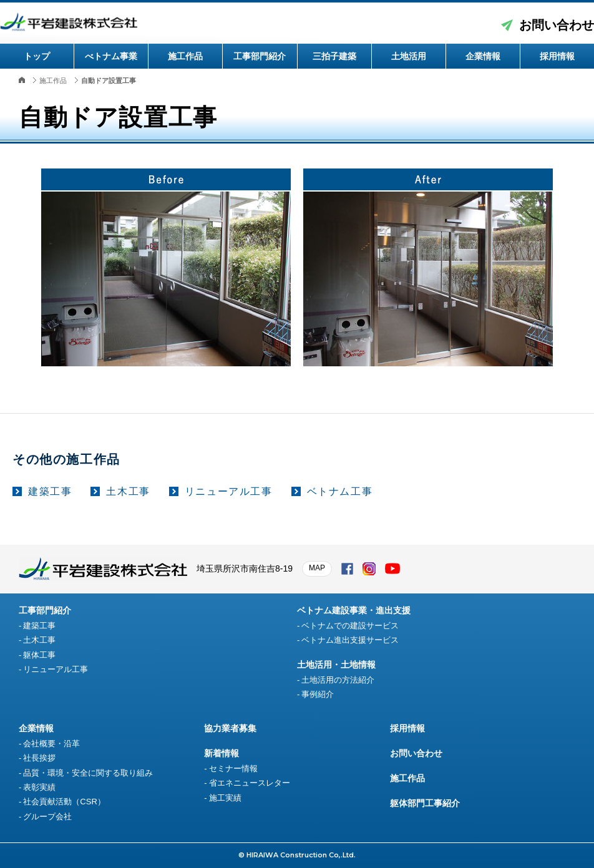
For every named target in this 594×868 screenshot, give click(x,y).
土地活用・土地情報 (336, 665)
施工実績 (225, 798)
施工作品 (185, 56)
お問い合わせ (557, 25)
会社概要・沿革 (51, 744)
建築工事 (50, 491)
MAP (317, 568)
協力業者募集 (230, 728)
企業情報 (483, 56)
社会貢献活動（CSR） (64, 802)
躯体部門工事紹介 (425, 803)
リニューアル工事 (229, 491)
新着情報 (222, 753)
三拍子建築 (334, 56)
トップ (37, 56)
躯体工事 (39, 655)
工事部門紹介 (260, 56)
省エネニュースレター (250, 783)
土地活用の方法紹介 (338, 680)
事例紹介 (318, 694)
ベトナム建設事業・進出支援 (354, 610)
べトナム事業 (111, 56)
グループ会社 (47, 817)
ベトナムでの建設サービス (350, 626)
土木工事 (128, 491)
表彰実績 (39, 787)
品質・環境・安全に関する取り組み (88, 773)
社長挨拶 (39, 758)
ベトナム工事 (340, 491)
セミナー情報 (233, 768)
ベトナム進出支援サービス (350, 640)
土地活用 (409, 56)
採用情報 (557, 56)
